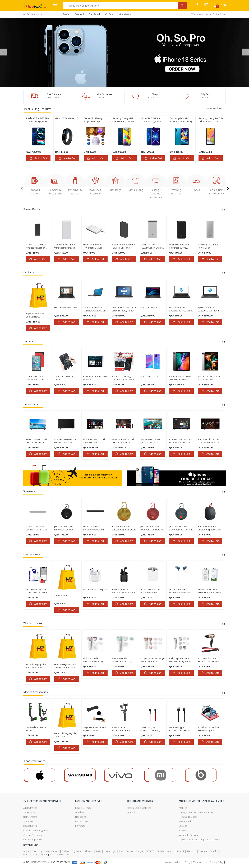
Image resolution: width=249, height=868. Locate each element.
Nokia (26, 855)
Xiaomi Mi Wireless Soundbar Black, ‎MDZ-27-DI (94, 528)
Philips (65, 851)
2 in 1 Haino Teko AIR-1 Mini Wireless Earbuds (37, 591)
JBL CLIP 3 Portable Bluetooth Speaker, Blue (181, 528)
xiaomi (108, 851)
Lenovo (170, 851)
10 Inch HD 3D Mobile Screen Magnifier (208, 729)
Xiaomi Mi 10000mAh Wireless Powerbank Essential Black (36, 246)
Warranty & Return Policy (178, 862)
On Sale (109, 14)
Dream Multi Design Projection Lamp (93, 120)
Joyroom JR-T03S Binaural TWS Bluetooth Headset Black (123, 591)
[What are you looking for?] (121, 6)
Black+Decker (126, 851)
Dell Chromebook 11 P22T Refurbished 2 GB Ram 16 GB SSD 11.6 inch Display (95, 309)
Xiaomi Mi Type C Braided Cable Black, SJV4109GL (179, 729)
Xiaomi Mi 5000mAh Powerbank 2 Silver (93, 246)
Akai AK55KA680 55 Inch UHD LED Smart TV (123, 441)
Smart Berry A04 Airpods (95, 589)
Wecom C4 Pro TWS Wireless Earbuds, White (210, 591)
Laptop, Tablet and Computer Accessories (200, 839)
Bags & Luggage (83, 808)
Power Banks (186, 821)
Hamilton (192, 851)
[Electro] (35, 6)
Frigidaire (76, 851)
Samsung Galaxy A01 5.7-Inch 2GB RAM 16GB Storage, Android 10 (211, 120)
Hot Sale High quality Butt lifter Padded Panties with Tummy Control (36, 666)
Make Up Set (82, 821)
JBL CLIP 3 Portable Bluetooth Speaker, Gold (124, 528)
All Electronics (30, 808)
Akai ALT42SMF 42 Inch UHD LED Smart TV (37, 441)
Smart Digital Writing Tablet (64, 378)
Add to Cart (38, 158)
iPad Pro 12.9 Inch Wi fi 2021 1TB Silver (209, 378)
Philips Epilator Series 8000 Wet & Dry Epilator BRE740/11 (181, 660)
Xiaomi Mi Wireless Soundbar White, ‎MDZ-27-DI (37, 528)
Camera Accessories (34, 835)
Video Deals (125, 14)
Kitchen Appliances (33, 839)
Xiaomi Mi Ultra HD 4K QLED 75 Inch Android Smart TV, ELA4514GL (208, 441)
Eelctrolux (89, 851)
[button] (197, 5)
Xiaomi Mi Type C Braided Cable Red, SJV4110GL (150, 729)
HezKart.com (38, 862)
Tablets (183, 830)
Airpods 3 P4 (61, 596)
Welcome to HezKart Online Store (209, 14)
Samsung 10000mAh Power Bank (208, 246)
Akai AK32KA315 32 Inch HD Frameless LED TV (181, 441)
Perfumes (80, 826)
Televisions (29, 812)
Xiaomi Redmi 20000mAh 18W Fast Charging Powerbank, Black (124, 246)
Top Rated (94, 14)
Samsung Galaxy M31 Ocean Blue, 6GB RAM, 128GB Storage (123, 120)
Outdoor (131, 812)
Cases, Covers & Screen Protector (196, 812)
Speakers (28, 821)
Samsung (37, 851)
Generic (55, 851)
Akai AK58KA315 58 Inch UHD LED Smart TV (152, 441)
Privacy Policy (216, 862)
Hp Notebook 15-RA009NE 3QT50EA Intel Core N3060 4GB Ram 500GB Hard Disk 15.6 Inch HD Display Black (181, 309)
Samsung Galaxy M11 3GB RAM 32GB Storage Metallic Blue (181, 120)
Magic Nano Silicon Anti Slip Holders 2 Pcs (94, 729)
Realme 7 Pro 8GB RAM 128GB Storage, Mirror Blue (38, 120)
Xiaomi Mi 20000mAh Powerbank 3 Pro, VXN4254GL (179, 246)
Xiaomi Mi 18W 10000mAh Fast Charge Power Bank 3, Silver (152, 246)
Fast (52, 855)
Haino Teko (63, 855)
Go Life (160, 851)
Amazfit (181, 851)
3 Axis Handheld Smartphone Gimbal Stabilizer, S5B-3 (122, 729)
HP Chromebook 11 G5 (66, 308)
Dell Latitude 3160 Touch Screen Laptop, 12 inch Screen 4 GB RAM (124, 309)
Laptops (183, 826)
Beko (99, 851)
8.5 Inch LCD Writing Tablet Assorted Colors (123, 378)
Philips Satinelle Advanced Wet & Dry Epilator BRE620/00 (122, 660)
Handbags (81, 817)
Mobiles (183, 808)
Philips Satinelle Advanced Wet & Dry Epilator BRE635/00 (93, 660)
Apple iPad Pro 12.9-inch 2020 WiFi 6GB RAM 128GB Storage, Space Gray (181, 378)
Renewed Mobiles (188, 817)
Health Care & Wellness (139, 808)
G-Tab (35, 855)
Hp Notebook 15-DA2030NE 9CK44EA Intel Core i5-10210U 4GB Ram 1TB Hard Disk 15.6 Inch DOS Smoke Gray (210, 309)
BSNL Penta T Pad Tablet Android (95, 378)
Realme (203, 851)
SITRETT (150, 851)
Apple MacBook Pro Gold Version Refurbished (35, 315)
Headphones (30, 826)
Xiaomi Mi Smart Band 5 (67, 118)
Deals (66, 14)
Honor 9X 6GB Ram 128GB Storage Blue (151, 120)
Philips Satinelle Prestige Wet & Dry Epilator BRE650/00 (153, 660)
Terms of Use (200, 862)
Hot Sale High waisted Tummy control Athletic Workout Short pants (65, 666)
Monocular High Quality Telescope (66, 735)
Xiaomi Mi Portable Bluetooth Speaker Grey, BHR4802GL (210, 528)
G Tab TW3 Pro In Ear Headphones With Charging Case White (151, 591)
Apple (26, 851)
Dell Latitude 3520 (149, 308)
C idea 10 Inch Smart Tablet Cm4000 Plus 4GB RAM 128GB (38, 378)
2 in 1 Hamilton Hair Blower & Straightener (209, 660)
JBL (115, 851)
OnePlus (214, 851)
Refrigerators (30, 817)
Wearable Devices (188, 835)
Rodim (44, 855)
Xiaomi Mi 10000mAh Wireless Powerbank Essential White (64, 246)
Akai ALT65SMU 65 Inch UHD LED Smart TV (94, 441)
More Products (216, 108)
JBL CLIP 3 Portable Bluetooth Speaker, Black (64, 528)
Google (139, 851)
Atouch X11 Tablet (149, 377)
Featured (79, 14)
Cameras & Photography (36, 830)
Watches (80, 812)
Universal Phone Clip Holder (36, 729)
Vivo (46, 851)
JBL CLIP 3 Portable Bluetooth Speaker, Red (152, 528)
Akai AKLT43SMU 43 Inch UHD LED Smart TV (66, 441)
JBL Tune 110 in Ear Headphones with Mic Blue (180, 591)
